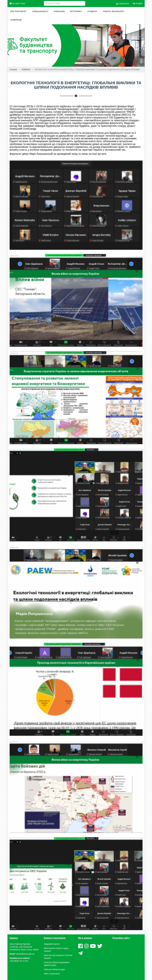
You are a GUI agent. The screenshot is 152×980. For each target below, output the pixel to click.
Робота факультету (114, 11)
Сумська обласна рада (54, 969)
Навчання (59, 11)
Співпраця (16, 20)
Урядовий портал (52, 944)
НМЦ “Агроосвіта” (52, 974)
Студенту (93, 11)
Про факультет (19, 11)
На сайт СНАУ (17, 4)
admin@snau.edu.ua (25, 954)
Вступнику (76, 11)
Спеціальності (40, 11)
